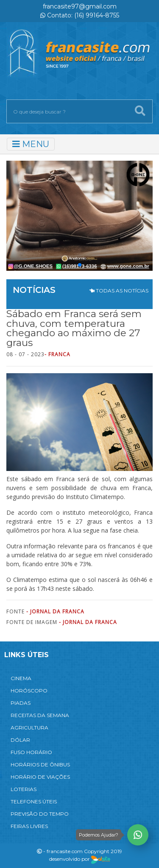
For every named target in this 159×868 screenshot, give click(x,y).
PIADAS (21, 703)
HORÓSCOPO (29, 691)
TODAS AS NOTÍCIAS (119, 291)
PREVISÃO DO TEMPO (40, 814)
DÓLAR (20, 740)
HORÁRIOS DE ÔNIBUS (40, 764)
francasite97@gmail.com (80, 6)
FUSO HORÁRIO (31, 752)
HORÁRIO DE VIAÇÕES (40, 777)
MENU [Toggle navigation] (31, 144)
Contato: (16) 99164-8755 (80, 15)
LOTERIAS (24, 789)
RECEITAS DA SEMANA (40, 715)
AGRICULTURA (29, 728)
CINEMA (21, 678)
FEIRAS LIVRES (29, 826)
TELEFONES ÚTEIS (34, 801)
